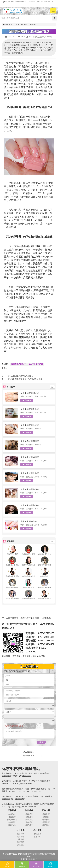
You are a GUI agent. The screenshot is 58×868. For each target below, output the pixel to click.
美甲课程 (29, 820)
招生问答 (20, 839)
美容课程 (29, 814)
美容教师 (46, 814)
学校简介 (12, 814)
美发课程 (29, 817)
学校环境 (12, 822)
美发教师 (46, 817)
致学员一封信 (12, 820)
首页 (18, 24)
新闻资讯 (24, 24)
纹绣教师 (46, 825)
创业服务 (20, 845)
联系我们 (38, 837)
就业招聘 (20, 842)
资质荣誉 (12, 817)
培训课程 (29, 810)
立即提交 (42, 742)
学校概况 (12, 810)
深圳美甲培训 (14, 237)
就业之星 (20, 834)
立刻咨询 (27, 400)
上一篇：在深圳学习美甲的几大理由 (17, 376)
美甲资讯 (33, 24)
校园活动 (12, 825)
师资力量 (46, 810)
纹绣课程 (29, 825)
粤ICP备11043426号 (29, 859)
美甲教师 (46, 822)
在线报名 (38, 830)
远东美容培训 (29, 756)
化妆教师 (46, 820)
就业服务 (20, 830)
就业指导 (20, 837)
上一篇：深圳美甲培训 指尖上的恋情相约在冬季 (22, 379)
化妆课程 (29, 822)
